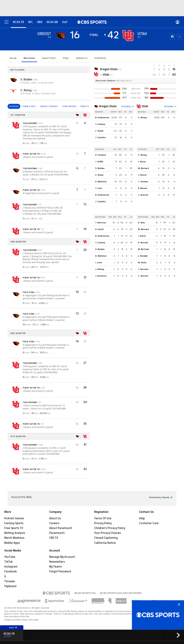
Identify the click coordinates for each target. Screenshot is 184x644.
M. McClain (143, 249)
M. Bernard (143, 168)
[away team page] (60, 36)
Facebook (11, 571)
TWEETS (84, 106)
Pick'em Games (14, 518)
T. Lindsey (100, 124)
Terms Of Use (103, 518)
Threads (10, 581)
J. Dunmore (101, 276)
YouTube (10, 557)
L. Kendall (143, 256)
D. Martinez (101, 182)
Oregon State (108, 106)
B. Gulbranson (102, 117)
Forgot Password (60, 571)
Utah (145, 106)
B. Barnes (143, 188)
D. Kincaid (143, 243)
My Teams (56, 567)
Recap (13, 58)
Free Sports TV (14, 528)
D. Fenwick (101, 155)
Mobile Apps (12, 543)
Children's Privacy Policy (110, 528)
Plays (66, 58)
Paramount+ (57, 533)
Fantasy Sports (14, 523)
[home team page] (128, 36)
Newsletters (57, 562)
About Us (55, 518)
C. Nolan (99, 131)
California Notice (105, 543)
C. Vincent (143, 276)
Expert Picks (49, 58)
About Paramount (61, 528)
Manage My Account (62, 557)
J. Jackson (143, 195)
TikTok (8, 562)
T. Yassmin (143, 269)
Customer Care (149, 523)
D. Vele (141, 223)
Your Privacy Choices (108, 533)
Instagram (11, 567)
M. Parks (142, 263)
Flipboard (10, 586)
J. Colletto (100, 137)
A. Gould (99, 229)
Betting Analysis (15, 533)
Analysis (81, 58)
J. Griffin (99, 162)
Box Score (29, 58)
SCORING (14, 106)
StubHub (100, 58)
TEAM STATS (29, 106)
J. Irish (99, 188)
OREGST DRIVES (49, 106)
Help (142, 518)
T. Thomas (143, 182)
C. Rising (26, 90)
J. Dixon (142, 162)
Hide (13, 628)
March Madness (14, 538)
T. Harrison (101, 223)
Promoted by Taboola (161, 497)
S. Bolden (27, 80)
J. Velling (100, 269)
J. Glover (142, 175)
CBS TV (54, 538)
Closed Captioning (106, 538)
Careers (54, 523)
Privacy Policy (103, 523)
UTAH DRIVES (69, 106)
